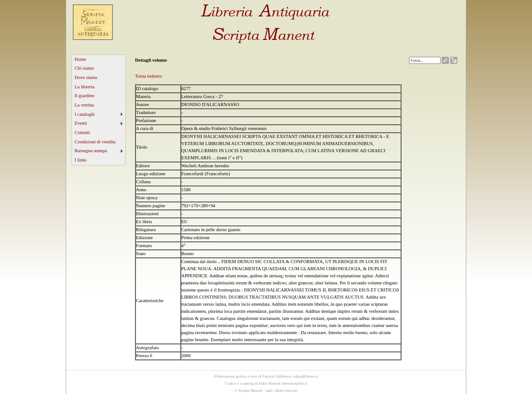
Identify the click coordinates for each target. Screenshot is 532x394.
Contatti (82, 132)
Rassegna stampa (91, 151)
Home (80, 59)
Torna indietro (149, 76)
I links (81, 160)
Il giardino (85, 96)
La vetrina (84, 105)
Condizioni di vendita (95, 142)
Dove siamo (86, 77)
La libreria (85, 87)
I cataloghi (85, 114)
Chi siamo (84, 68)
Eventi (81, 123)
